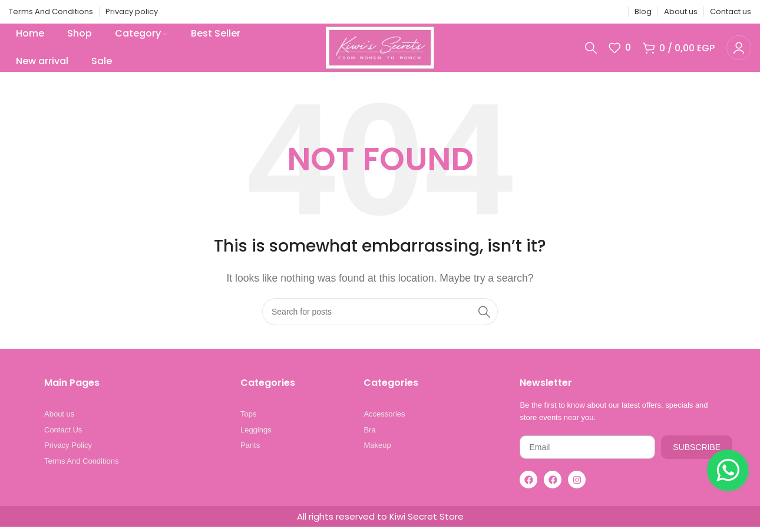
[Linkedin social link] (600, 12)
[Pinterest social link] (585, 12)
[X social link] (570, 12)
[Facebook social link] (555, 12)
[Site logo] (380, 49)
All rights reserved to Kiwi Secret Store (380, 522)
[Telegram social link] (614, 12)
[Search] (591, 50)
